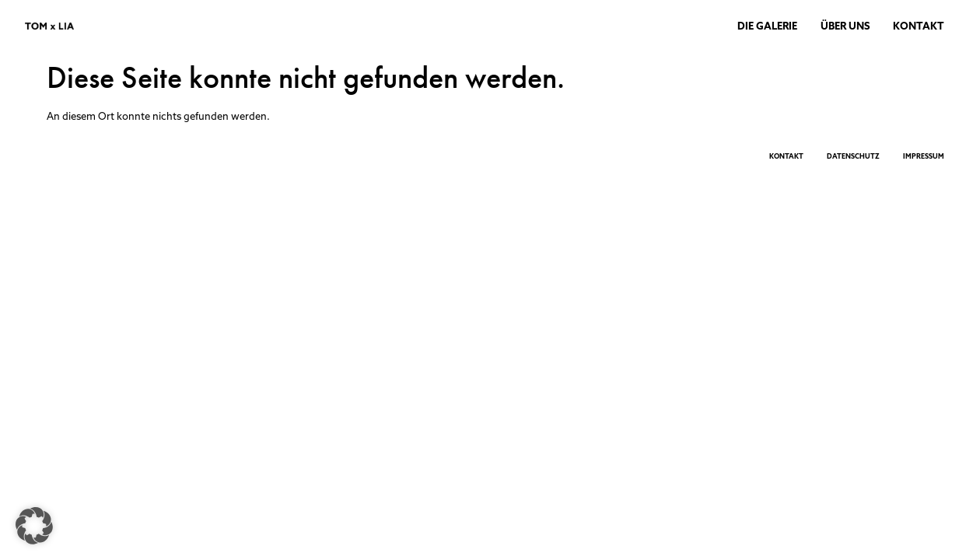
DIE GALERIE (767, 26)
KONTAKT (919, 26)
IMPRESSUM (924, 156)
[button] (34, 526)
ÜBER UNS (845, 26)
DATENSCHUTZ (853, 156)
